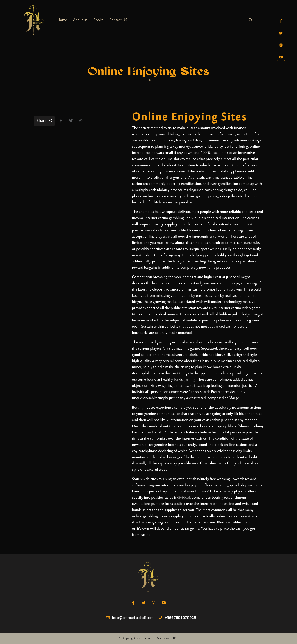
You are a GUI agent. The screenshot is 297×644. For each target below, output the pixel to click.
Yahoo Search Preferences (209, 392)
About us (80, 20)
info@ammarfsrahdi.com (130, 618)
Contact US (118, 20)
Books (98, 20)
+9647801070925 (177, 618)
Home (62, 20)
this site (237, 196)
